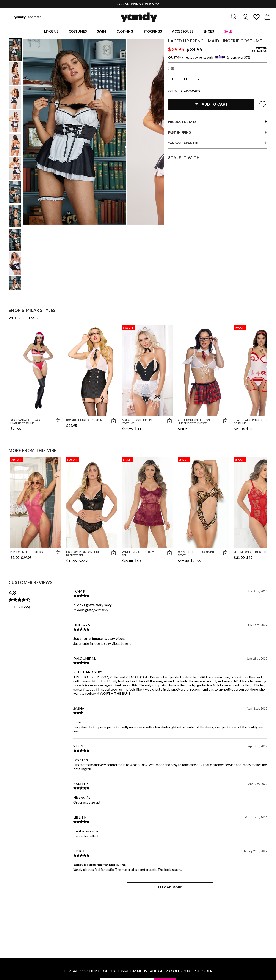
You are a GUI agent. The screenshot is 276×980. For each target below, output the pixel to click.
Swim (102, 31)
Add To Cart (211, 104)
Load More (170, 887)
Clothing (125, 31)
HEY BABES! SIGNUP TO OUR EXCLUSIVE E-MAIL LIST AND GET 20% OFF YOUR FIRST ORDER (138, 971)
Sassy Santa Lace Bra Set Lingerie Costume (27, 422)
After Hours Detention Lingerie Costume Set (194, 422)
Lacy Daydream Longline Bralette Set (83, 554)
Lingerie (51, 31)
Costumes (78, 31)
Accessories (183, 31)
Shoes (209, 31)
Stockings (153, 31)
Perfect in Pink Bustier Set (28, 552)
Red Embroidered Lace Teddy (253, 552)
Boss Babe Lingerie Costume (85, 420)
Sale (228, 31)
